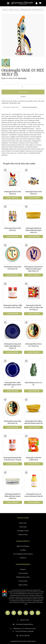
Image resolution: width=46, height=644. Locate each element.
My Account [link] (23, 523)
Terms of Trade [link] (23, 573)
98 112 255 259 (23, 636)
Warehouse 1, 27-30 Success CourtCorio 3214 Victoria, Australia (23, 630)
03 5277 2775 (23, 620)
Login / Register (23, 92)
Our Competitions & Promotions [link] (23, 554)
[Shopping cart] (40, 3)
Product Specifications (30, 107)
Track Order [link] (23, 527)
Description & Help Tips (11, 107)
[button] (23, 97)
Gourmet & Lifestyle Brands (23, 624)
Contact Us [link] (23, 558)
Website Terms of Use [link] (23, 577)
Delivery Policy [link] (23, 535)
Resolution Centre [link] (23, 531)
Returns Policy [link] (23, 585)
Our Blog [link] (23, 550)
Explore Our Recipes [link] (23, 546)
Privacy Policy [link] (23, 581)
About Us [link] (23, 569)
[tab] (11, 107)
